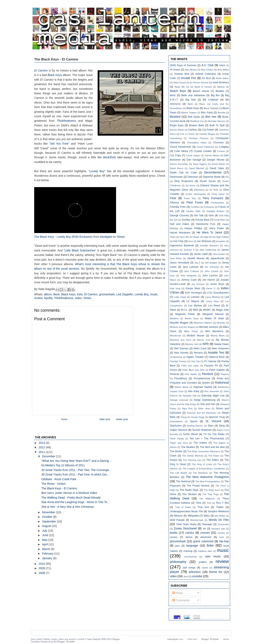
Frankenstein (217, 203)
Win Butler (220, 516)
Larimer (195, 297)
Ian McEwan (204, 241)
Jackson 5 (189, 250)
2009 (42, 568)
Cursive (221, 151)
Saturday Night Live (213, 396)
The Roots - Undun (53, 484)
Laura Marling (212, 297)
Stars (211, 426)
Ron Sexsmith (212, 391)
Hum (191, 241)
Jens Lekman (191, 267)
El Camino (91, 294)
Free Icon (192, 639)
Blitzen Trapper (189, 113)
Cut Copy (175, 155)
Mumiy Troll (203, 340)
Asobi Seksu (222, 78)
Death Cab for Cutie (183, 173)
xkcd (186, 576)
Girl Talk (199, 215)
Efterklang (199, 190)
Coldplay (224, 147)
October (47, 517)
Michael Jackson (209, 327)
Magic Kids (222, 310)
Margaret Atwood (213, 314)
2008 (42, 573)
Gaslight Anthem (216, 211)
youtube (197, 576)
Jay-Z (197, 263)
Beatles (220, 91)
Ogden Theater (195, 357)
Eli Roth (214, 190)
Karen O (211, 288)
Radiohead (222, 383)
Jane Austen (219, 254)
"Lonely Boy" (98, 171)
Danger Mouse (216, 160)
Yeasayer (207, 524)
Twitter (220, 507)
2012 (42, 447)
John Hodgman (188, 276)
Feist (173, 198)
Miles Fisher (191, 331)
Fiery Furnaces (213, 198)
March (46, 549)
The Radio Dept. (189, 490)
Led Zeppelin (125, 294)
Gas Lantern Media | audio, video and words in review (58, 639)
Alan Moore (191, 70)
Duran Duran (208, 181)
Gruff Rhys (220, 220)
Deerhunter (176, 177)
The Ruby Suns (212, 490)
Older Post (105, 419)
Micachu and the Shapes (182, 327)
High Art (208, 237)
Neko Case (200, 348)
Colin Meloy (181, 151)
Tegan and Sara (179, 443)
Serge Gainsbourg (205, 400)
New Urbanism (220, 348)
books (174, 533)
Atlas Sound (180, 83)
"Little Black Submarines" (80, 250)
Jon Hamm (209, 280)
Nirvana (198, 353)
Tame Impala (177, 439)
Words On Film (219, 520)
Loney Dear (212, 301)
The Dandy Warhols (193, 456)
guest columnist (203, 541)
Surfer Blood (190, 434)
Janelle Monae (196, 258)
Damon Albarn (212, 155)
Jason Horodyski (180, 263)
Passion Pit (211, 366)
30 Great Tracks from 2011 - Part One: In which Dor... (75, 474)
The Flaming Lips (192, 460)
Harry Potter (216, 228)
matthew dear (205, 551)
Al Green (175, 70)
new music (213, 556)
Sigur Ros (187, 408)
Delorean (193, 177)
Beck (106, 157)
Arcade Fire (189, 78)
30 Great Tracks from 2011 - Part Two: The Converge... (76, 470)
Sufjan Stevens (179, 430)
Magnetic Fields (185, 314)
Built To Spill (217, 125)
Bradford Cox (197, 121)
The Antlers (200, 443)
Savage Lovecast (179, 400)
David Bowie (218, 164)
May (45, 540)
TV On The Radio (214, 434)
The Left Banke (178, 473)
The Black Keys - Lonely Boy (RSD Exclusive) (63, 237)
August (47, 526)
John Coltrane (191, 271)
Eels (113, 157)
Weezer (178, 516)
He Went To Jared (209, 232)
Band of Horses (203, 87)
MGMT (207, 310)
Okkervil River (217, 357)
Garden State (193, 211)
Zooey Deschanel (185, 528)
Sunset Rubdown (202, 430)
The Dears (214, 456)
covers (174, 537)
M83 (195, 310)
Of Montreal (176, 357)
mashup (188, 551)
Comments (181, 600)
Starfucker (176, 426)
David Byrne (177, 168)
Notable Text (216, 353)
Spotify (48, 298)
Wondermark (197, 520)
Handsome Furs (206, 224)
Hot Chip (178, 241)
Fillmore (174, 203)
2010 (42, 564)
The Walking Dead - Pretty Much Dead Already (71, 498)
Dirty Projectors (184, 181)
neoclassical (190, 557)
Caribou (193, 130)
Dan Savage (194, 160)
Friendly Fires (178, 207)
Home (64, 419)
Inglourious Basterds (182, 246)
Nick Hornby (181, 353)
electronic (206, 537)
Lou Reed (214, 306)
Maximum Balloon (203, 323)
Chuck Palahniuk (205, 147)
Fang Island (218, 194)
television (195, 572)
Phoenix (175, 374)
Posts (178, 593)
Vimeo (121, 237)
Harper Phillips (193, 228)
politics (203, 562)
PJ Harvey (210, 361)
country (221, 533)
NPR (206, 344)
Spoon (194, 421)
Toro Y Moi (222, 503)
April (45, 544)
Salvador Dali (190, 396)
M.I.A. (185, 310)
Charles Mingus (207, 134)
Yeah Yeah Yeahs (186, 524)
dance (189, 537)
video (78, 298)
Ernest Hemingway (196, 194)
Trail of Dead (183, 507)
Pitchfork (208, 374)
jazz (177, 546)
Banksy (221, 87)
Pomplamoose (202, 378)
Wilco (207, 516)
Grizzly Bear (202, 220)
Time (198, 503)
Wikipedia (193, 516)
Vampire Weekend (218, 511)
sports (205, 568)
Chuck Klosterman (181, 147)
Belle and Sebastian (193, 95)
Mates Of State (215, 318)
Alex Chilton (207, 70)
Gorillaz (186, 220)
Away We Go (182, 87)
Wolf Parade (177, 520)
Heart (173, 237)
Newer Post (122, 419)
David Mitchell (196, 168)
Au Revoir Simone (199, 83)
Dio (227, 177)
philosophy (178, 562)
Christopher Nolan (197, 143)
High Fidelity (222, 237)
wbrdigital (106, 237)
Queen (206, 383)
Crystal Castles (203, 151)
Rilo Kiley (194, 391)
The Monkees (200, 473)
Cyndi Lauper (193, 155)
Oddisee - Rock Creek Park (59, 479)
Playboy (225, 374)
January (47, 558)
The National (183, 481)
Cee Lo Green (187, 134)
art (204, 529)
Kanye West (193, 288)
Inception (221, 241)
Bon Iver (211, 117)
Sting (222, 426)
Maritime (174, 318)
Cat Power (208, 130)
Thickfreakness (64, 298)
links (210, 545)
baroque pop (218, 529)
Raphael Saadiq (203, 387)
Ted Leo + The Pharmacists (207, 439)
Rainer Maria (181, 387)
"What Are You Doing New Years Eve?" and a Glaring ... (77, 461)
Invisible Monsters (209, 246)
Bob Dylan (194, 117)
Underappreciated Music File (186, 511)
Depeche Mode (212, 177)
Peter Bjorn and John (194, 370)
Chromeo (218, 143)
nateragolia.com (175, 639)
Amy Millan (223, 70)
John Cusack (211, 271)
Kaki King (175, 288)
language (192, 546)
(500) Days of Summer (183, 65)
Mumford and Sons (181, 340)
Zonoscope (223, 524)
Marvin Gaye (192, 318)
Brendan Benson (217, 121)
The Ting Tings (211, 494)
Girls (211, 215)
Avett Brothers (221, 83)
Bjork (190, 104)
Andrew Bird (182, 74)
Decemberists (213, 172)
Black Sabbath (211, 108)
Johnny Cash (189, 280)
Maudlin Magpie (179, 323)
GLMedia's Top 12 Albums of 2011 (63, 465)
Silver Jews (204, 408)
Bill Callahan (211, 100)
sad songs (189, 568)
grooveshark (107, 294)
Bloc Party (207, 113)
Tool (209, 503)
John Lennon (210, 276)
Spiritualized (176, 421)
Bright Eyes (177, 125)
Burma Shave (177, 130)
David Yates (217, 168)
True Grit (203, 507)
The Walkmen (207, 499)
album (48, 294)
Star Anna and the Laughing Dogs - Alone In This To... (75, 502)
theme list (216, 572)
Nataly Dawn (221, 344)
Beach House (201, 91)
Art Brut (206, 78)
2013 (42, 443)
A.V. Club (207, 65)
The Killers (213, 460)
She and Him (208, 404)
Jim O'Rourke (212, 267)
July (45, 531)
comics (190, 533)
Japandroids (217, 258)
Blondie (221, 113)
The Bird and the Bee (212, 447)
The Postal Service (198, 486)
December (49, 456)
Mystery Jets (192, 344)
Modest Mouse (196, 336)
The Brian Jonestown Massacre (204, 451)
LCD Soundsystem (218, 293)
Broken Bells (197, 125)
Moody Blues (218, 336)
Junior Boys (217, 284)
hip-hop (224, 541)
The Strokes (189, 494)
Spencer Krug (217, 417)
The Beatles (188, 447)
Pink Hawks (191, 374)
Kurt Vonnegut (193, 293)
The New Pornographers (208, 481)
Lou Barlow (195, 306)
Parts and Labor (190, 366)
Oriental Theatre (178, 361)
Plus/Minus (181, 378)
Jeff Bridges (211, 263)
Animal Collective (206, 74)
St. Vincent (213, 421)
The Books (176, 451)
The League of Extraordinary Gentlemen (204, 469)
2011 (42, 452)
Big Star (191, 100)
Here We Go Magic (190, 237)
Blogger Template (66, 642)
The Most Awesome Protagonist (207, 477)
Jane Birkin (176, 258)
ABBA (222, 65)
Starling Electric (195, 426)
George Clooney (179, 215)
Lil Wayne (193, 301)
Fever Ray (190, 198)
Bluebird (175, 117)
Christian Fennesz (199, 138)
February (48, 554)
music (154, 294)
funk (222, 537)
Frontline (195, 207)
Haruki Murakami (180, 233)
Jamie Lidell (201, 254)
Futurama (209, 207)
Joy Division (198, 284)
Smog (184, 417)
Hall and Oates (180, 224)
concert (205, 533)
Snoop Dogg (198, 417)
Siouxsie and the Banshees (202, 413)
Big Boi (215, 95)
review (38, 298)
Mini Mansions (214, 331)
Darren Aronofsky (179, 164)
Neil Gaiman (181, 348)
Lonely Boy (141, 294)
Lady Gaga (180, 297)
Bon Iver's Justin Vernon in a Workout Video (69, 493)
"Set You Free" (59, 144)
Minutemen (176, 336)
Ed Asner (191, 185)
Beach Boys (178, 91)
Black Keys (55, 75)
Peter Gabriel (217, 370)
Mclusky (221, 323)
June (45, 535)
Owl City (196, 361)
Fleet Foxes (195, 202)
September (49, 521)
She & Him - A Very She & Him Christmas (68, 507)
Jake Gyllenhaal (208, 250)
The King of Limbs (202, 464)
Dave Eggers (200, 164)
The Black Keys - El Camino (59, 488)
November (49, 512)
